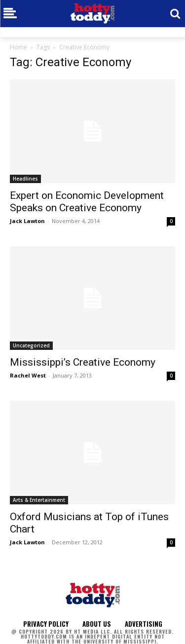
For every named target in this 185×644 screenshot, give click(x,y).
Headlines (25, 179)
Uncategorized (31, 345)
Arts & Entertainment (39, 500)
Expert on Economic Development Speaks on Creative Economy (87, 202)
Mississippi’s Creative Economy (83, 362)
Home (18, 47)
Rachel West (28, 375)
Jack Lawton (27, 221)
